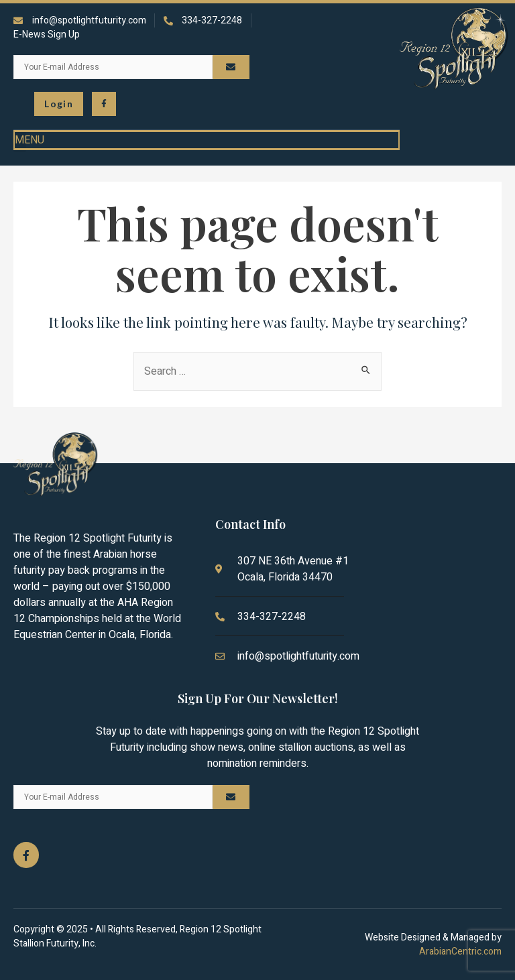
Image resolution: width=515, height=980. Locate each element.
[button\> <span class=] (59, 104)
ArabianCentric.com (460, 952)
